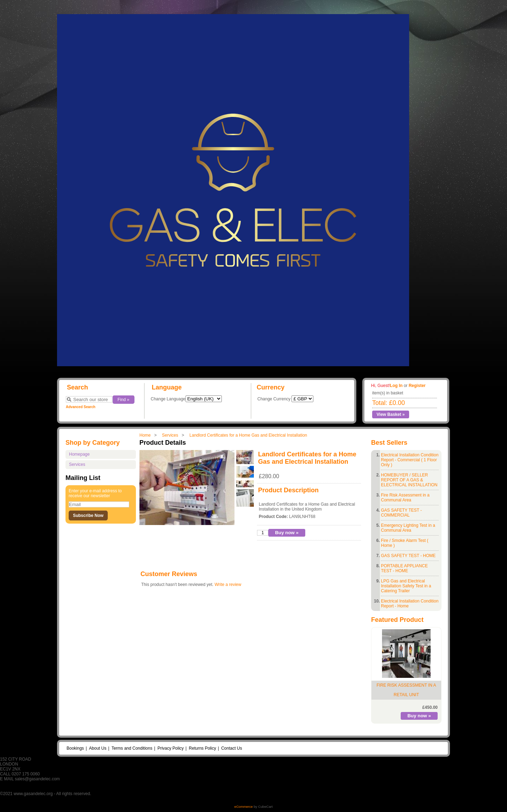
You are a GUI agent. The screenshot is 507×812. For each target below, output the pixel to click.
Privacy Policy (171, 748)
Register (417, 386)
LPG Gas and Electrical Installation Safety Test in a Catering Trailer (406, 586)
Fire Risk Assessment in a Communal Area (405, 498)
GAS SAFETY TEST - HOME (408, 556)
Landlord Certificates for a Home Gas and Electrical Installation (248, 435)
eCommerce (244, 807)
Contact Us (231, 748)
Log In (396, 386)
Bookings (75, 748)
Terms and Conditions (132, 748)
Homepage (79, 454)
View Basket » (391, 414)
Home (145, 435)
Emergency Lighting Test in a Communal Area (408, 528)
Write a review (228, 585)
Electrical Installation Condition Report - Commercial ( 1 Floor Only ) (410, 460)
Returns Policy (202, 748)
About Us (98, 748)
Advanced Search (81, 407)
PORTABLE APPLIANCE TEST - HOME (404, 568)
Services (170, 435)
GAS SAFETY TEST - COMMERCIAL (401, 513)
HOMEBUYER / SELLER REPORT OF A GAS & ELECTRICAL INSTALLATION (409, 480)
